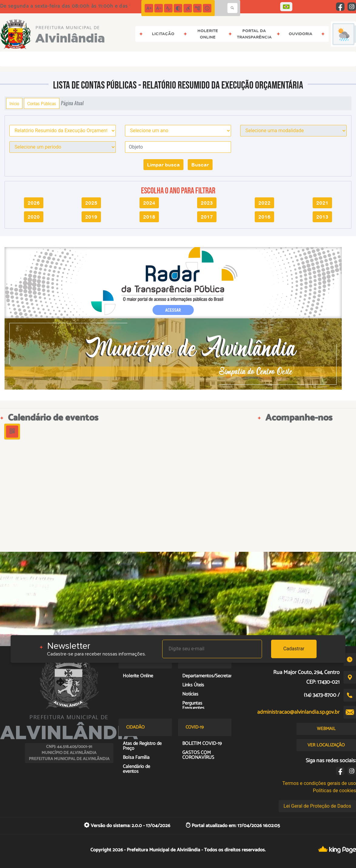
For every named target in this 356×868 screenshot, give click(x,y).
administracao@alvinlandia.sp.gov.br (298, 712)
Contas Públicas (42, 103)
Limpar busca (163, 165)
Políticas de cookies (334, 791)
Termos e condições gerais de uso (319, 783)
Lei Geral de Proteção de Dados (317, 806)
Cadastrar (294, 649)
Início (14, 103)
